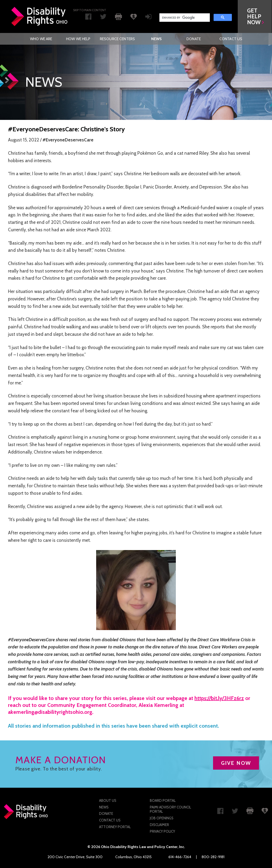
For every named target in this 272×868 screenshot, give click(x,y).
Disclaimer (159, 825)
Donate (194, 39)
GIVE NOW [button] (236, 763)
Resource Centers (117, 39)
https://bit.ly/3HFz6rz (219, 698)
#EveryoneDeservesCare (68, 140)
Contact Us (231, 39)
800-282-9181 (213, 857)
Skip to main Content (90, 10)
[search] (184, 18)
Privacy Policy (162, 831)
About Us (108, 800)
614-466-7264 (180, 857)
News (157, 39)
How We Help (78, 39)
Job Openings (162, 818)
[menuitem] (41, 39)
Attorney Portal (115, 827)
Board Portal (163, 800)
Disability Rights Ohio (40, 16)
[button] (255, 16)
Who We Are (41, 39)
